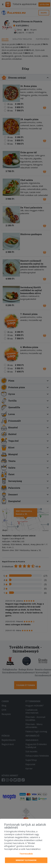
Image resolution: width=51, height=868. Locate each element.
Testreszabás (26, 854)
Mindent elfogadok (26, 860)
